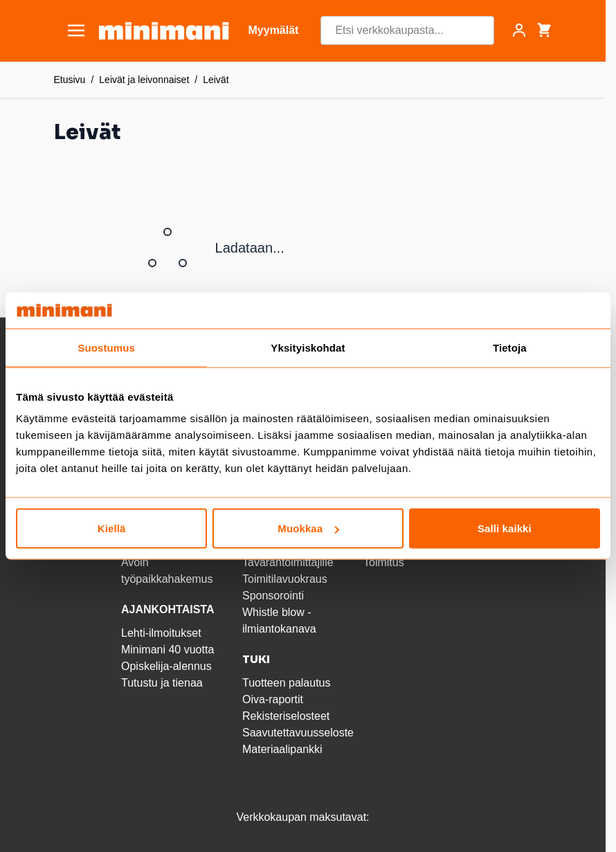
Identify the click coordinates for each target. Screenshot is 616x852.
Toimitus (384, 562)
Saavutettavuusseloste (298, 733)
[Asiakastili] (519, 30)
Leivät (216, 80)
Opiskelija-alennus (166, 666)
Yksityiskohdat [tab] (308, 347)
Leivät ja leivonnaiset (144, 80)
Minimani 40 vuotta (167, 650)
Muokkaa (308, 528)
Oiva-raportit (273, 699)
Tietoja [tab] (510, 347)
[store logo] (164, 31)
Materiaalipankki (282, 749)
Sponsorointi (273, 596)
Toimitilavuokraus (285, 579)
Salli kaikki (505, 528)
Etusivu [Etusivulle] (70, 80)
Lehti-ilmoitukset (161, 633)
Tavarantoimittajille (288, 562)
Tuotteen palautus (288, 683)
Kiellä (112, 528)
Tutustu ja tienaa (162, 683)
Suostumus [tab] (106, 347)
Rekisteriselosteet (286, 716)
